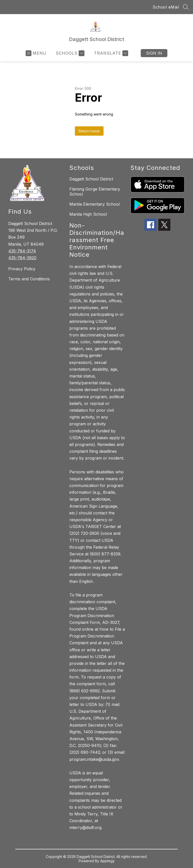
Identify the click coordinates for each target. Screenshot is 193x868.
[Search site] (186, 7)
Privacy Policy (22, 269)
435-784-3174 (22, 251)
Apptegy (107, 861)
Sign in (154, 53)
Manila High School (88, 214)
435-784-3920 (22, 258)
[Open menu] (36, 53)
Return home (89, 131)
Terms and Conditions (29, 279)
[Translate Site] (110, 53)
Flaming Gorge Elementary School (95, 192)
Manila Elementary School (94, 204)
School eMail (166, 7)
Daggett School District (91, 179)
